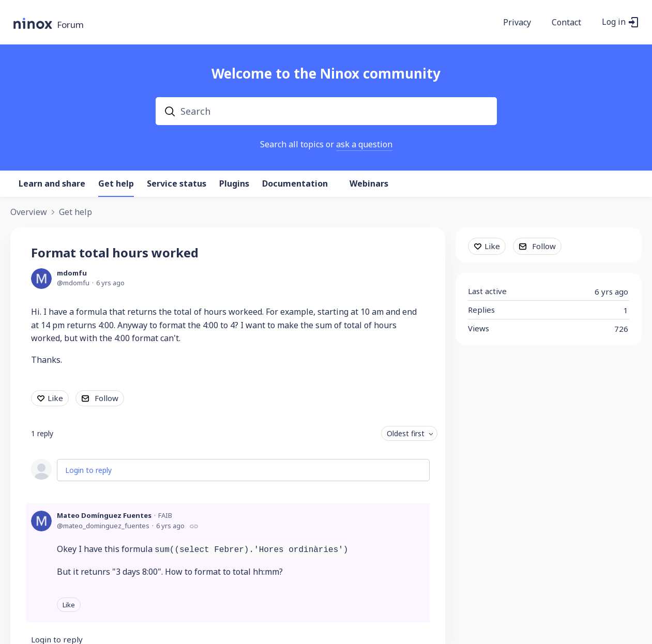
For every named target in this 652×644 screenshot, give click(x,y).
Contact (566, 23)
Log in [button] (614, 22)
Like (55, 398)
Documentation (295, 184)
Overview (29, 212)
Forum (70, 25)
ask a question (364, 144)
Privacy (517, 23)
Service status (177, 184)
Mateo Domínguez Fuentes (104, 515)
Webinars (369, 184)
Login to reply (88, 470)
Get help (116, 184)
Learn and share (52, 184)
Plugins (234, 184)
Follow (107, 398)
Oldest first (406, 433)
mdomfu (72, 273)
